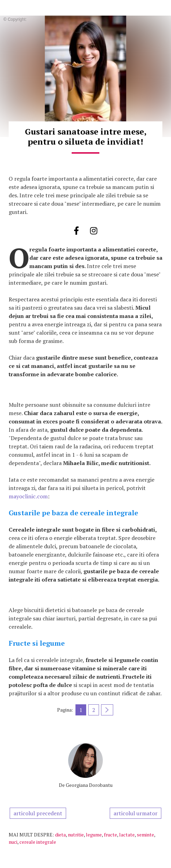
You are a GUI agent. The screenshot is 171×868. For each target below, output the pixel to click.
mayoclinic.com (28, 496)
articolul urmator (136, 813)
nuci (13, 842)
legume (94, 835)
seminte (145, 835)
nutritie (76, 835)
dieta (60, 835)
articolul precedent (38, 813)
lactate (127, 835)
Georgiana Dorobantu (89, 785)
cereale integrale (38, 842)
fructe (110, 835)
